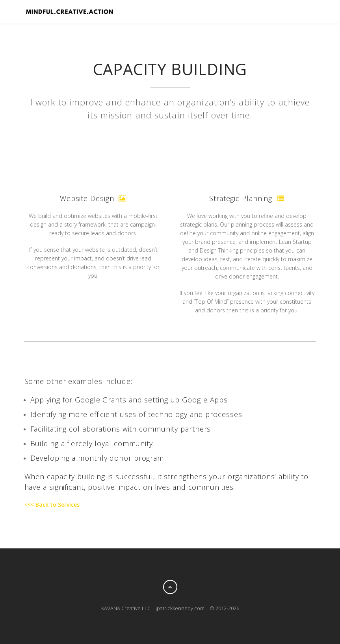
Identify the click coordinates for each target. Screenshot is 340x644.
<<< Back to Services (52, 505)
